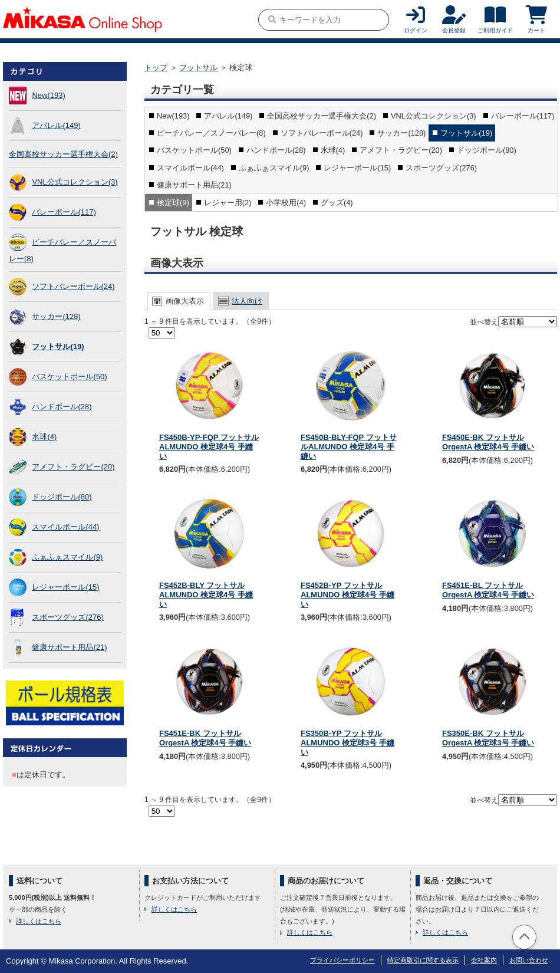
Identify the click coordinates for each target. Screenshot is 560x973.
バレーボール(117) (64, 212)
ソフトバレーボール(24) (73, 286)
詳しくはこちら (39, 921)
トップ (156, 68)
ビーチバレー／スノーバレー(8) (211, 133)
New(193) (48, 95)
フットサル (198, 68)
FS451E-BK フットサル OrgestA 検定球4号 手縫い (205, 738)
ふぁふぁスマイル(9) (67, 557)
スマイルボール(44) (65, 527)
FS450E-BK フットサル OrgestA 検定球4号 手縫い (488, 442)
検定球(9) (173, 203)
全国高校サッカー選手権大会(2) (63, 154)
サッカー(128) (56, 316)
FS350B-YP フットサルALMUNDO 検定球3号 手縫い (347, 742)
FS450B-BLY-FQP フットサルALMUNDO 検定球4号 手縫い (349, 446)
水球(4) (44, 437)
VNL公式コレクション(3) (75, 182)
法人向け (247, 301)
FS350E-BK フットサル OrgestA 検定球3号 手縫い (488, 738)
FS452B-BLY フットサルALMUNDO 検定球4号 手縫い (206, 594)
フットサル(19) (58, 346)
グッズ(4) (337, 203)
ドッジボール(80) (62, 497)
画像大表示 (185, 301)
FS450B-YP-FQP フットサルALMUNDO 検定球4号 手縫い (209, 446)
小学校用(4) (286, 203)
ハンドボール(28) (62, 407)
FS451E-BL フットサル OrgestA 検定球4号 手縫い (488, 590)
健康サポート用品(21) (69, 647)
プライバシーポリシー (342, 960)
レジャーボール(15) (65, 587)
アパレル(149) (56, 125)
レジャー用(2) (228, 203)
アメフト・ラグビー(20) (73, 467)
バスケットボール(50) (69, 377)
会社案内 (484, 960)
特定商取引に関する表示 (423, 960)
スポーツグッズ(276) (67, 617)
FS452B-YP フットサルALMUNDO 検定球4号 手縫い (347, 594)
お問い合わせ (529, 960)
